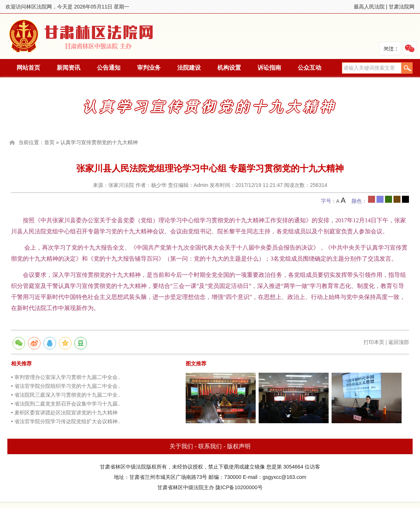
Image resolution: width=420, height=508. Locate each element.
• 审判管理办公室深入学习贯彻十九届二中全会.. (66, 377)
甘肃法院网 (402, 7)
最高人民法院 (369, 7)
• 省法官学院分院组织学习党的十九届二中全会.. (66, 386)
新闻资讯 (69, 68)
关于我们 (181, 446)
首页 (49, 142)
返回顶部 (399, 342)
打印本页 (374, 342)
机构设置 (229, 68)
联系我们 (210, 446)
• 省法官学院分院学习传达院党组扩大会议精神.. (66, 421)
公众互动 (309, 68)
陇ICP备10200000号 (239, 487)
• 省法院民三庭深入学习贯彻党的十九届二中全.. (66, 395)
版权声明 (239, 446)
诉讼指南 (269, 68)
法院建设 (189, 68)
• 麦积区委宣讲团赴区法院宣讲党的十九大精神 (64, 413)
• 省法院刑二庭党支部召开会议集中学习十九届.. (66, 404)
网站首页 (28, 68)
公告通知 (109, 68)
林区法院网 (82, 36)
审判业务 (149, 68)
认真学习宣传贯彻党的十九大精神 (99, 142)
